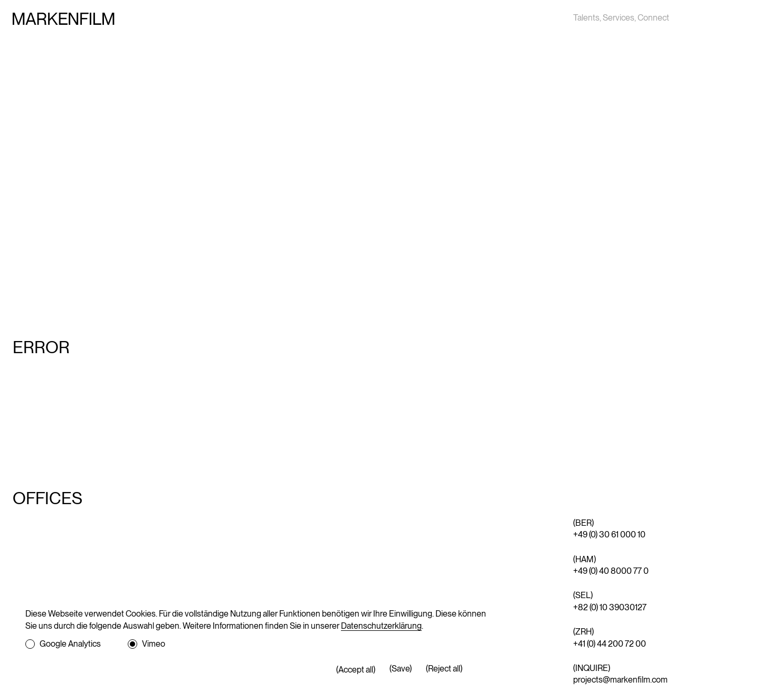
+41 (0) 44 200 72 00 (610, 644)
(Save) (401, 669)
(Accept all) (356, 670)
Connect (653, 18)
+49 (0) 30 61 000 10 (609, 535)
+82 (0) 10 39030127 (610, 607)
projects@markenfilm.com (620, 680)
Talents (586, 18)
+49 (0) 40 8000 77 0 (611, 571)
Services (619, 18)
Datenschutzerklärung (381, 626)
